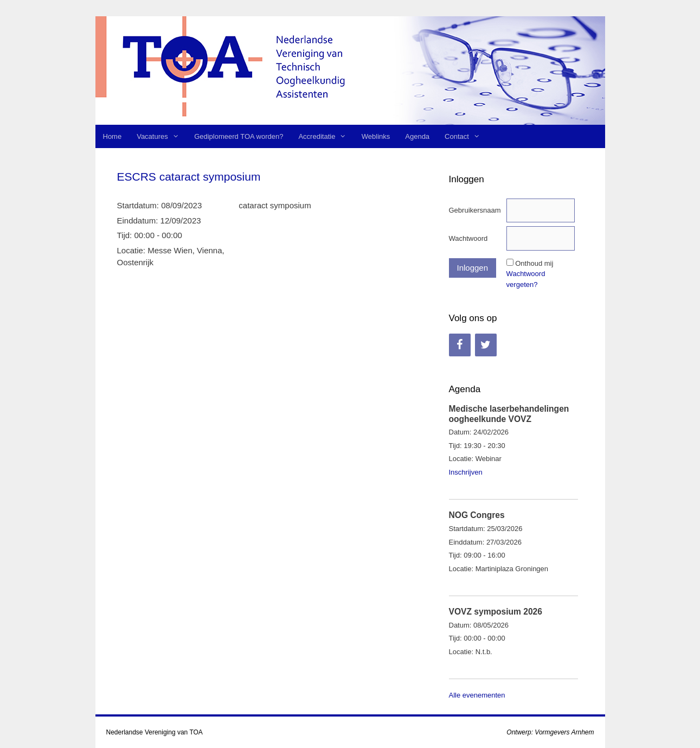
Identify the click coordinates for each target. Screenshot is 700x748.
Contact (466, 136)
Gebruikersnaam (475, 210)
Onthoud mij (534, 263)
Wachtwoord (468, 238)
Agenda (417, 136)
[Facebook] (460, 345)
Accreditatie (326, 136)
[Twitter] (486, 345)
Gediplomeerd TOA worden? (239, 136)
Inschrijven (466, 472)
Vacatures (162, 136)
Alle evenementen (477, 695)
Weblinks (376, 136)
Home (113, 136)
